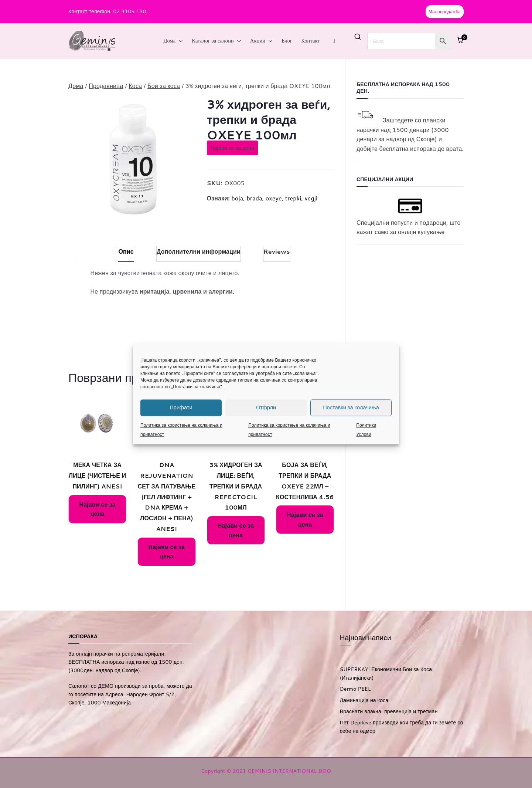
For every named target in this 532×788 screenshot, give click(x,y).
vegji (311, 198)
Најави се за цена (232, 148)
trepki (293, 198)
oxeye (274, 198)
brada (254, 198)
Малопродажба (445, 12)
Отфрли (266, 407)
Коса (135, 86)
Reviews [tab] (277, 251)
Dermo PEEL (355, 689)
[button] (179, 41)
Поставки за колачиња (351, 407)
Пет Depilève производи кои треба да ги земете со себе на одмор (402, 727)
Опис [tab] (126, 251)
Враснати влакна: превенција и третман (389, 711)
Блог (287, 41)
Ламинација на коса (364, 700)
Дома (173, 41)
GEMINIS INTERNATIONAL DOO (289, 771)
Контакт (311, 41)
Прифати (181, 407)
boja (237, 198)
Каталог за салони (216, 41)
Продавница (106, 86)
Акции (261, 41)
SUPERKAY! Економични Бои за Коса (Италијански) (386, 673)
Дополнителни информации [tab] (199, 251)
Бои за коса (164, 86)
